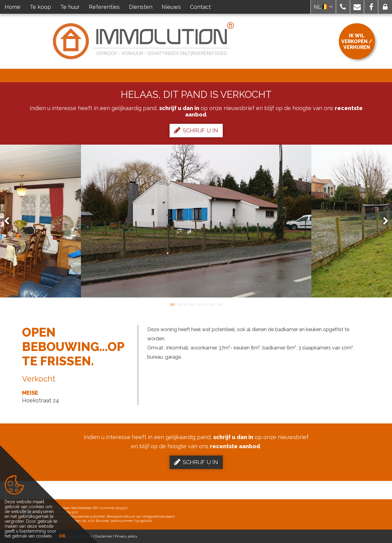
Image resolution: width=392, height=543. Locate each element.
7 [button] (213, 304)
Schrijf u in (196, 130)
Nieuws (171, 7)
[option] (196, 221)
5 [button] (200, 304)
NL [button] (323, 7)
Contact (200, 7)
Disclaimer (103, 536)
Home (13, 7)
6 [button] (206, 304)
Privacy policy (126, 536)
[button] (343, 7)
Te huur (70, 7)
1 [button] (173, 304)
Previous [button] (9, 221)
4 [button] (193, 304)
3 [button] (186, 304)
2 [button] (179, 304)
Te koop (40, 7)
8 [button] (220, 304)
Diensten (141, 7)
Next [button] (383, 221)
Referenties (104, 7)
